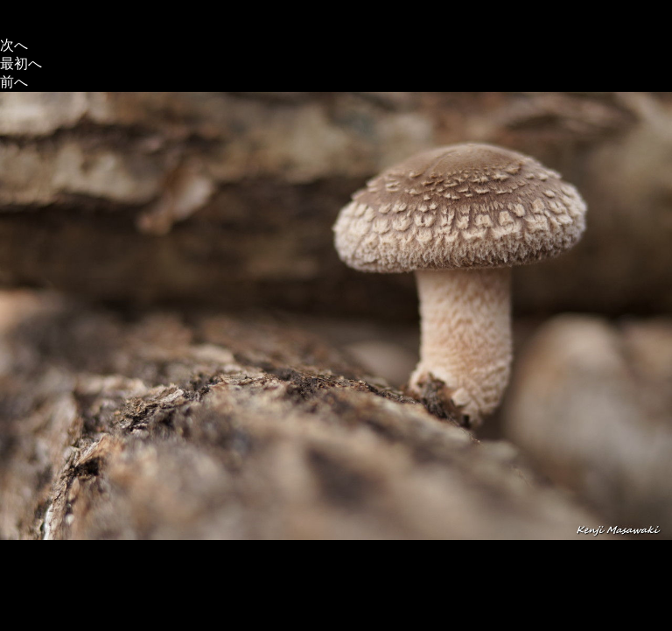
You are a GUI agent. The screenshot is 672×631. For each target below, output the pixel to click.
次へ (14, 45)
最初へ (21, 63)
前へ (14, 82)
